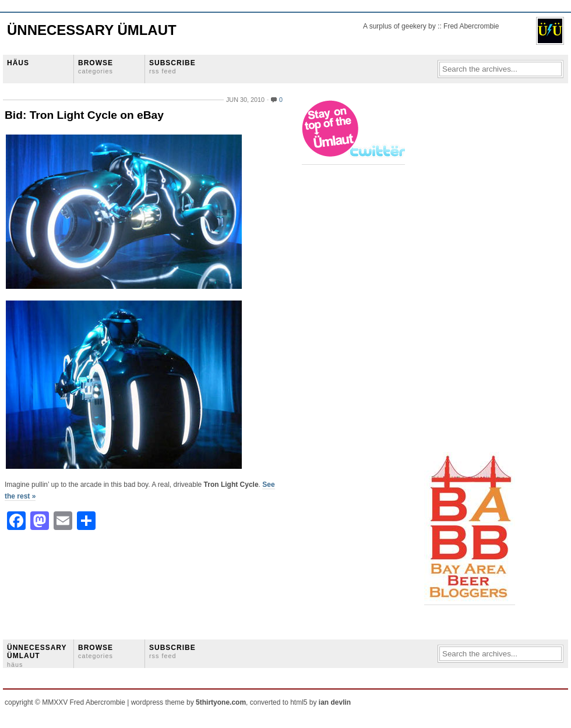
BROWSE (96, 67)
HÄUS (18, 63)
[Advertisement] (471, 274)
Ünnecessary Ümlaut (92, 30)
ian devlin (335, 702)
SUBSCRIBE (172, 67)
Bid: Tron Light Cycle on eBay (84, 115)
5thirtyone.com (221, 702)
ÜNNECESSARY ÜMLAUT (37, 656)
